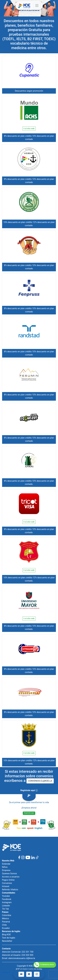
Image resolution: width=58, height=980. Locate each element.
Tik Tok (5, 909)
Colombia (7, 915)
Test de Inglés (9, 938)
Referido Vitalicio (10, 890)
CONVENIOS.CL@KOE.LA (40, 781)
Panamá (6, 922)
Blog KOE (6, 935)
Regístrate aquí (29, 813)
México (5, 918)
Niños (5, 867)
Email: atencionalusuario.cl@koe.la (18, 958)
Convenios (7, 883)
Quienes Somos (9, 873)
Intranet (6, 886)
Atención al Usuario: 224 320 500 (18, 955)
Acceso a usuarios (11, 877)
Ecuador (6, 928)
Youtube (6, 896)
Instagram (7, 902)
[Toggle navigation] (37, 5)
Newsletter (7, 941)
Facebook (7, 899)
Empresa (6, 870)
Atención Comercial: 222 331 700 (18, 952)
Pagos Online (8, 880)
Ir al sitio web (29, 129)
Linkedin (6, 906)
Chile (4, 925)
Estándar (6, 864)
